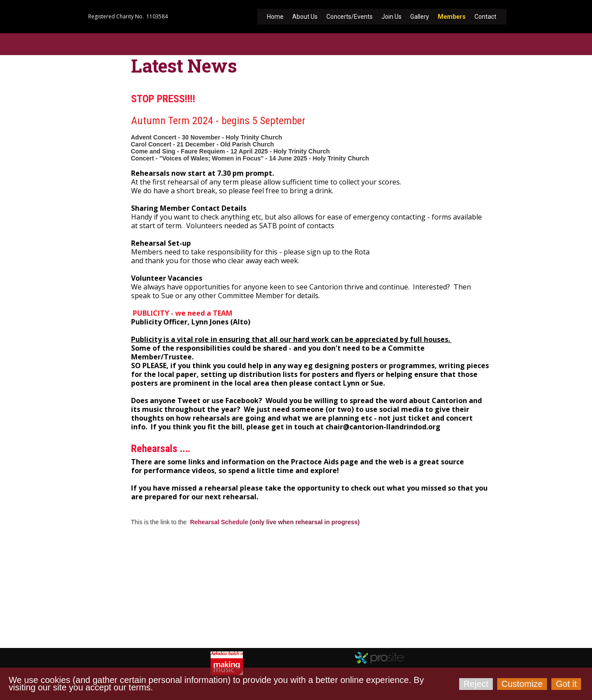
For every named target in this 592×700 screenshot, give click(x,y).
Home (275, 17)
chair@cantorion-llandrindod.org (189, 617)
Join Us (391, 17)
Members (452, 17)
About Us (305, 17)
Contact (485, 17)
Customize (522, 684)
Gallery (420, 17)
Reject (476, 684)
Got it (566, 684)
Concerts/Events (350, 17)
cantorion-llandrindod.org (136, 628)
